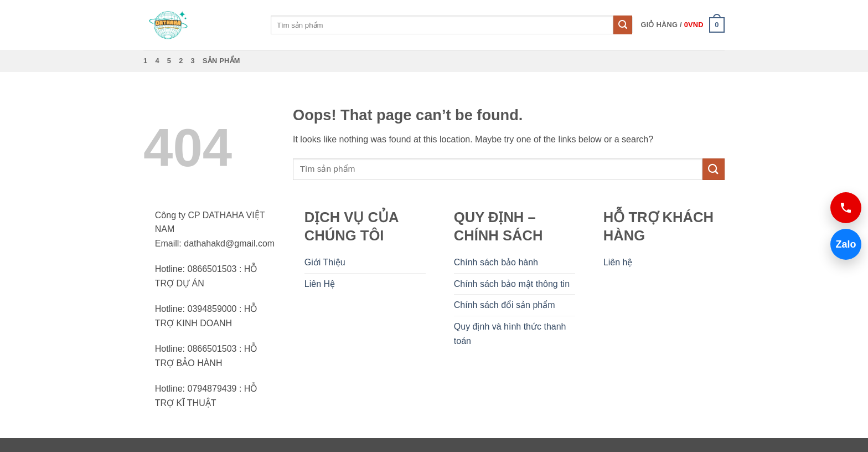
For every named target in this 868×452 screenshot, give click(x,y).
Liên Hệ (320, 284)
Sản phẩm (221, 61)
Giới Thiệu (325, 262)
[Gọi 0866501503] (846, 208)
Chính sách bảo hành (496, 262)
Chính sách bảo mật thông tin (512, 284)
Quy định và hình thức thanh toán (510, 334)
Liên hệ (618, 262)
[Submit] (623, 25)
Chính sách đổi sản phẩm (505, 305)
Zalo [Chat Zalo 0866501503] (843, 244)
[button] (683, 25)
